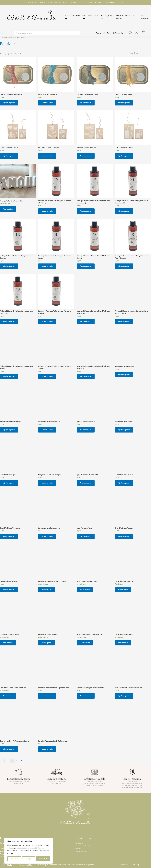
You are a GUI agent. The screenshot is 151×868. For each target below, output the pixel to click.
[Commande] (140, 53)
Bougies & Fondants (72, 16)
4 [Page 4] (21, 761)
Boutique (18, 38)
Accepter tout (43, 859)
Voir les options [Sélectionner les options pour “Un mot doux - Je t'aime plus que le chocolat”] (46, 589)
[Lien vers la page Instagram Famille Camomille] (138, 865)
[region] (29, 851)
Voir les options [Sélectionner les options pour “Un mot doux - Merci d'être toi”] (8, 643)
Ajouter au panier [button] (9, 103)
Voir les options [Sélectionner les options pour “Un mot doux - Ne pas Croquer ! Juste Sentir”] (85, 643)
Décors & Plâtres (107, 16)
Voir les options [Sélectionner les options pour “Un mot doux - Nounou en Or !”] (123, 643)
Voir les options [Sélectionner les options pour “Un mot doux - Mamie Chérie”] (123, 589)
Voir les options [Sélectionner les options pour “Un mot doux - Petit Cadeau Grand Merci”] (8, 696)
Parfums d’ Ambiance (90, 16)
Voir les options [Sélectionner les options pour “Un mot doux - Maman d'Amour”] (85, 589)
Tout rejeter (29, 859)
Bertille (4, 838)
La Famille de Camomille (7, 38)
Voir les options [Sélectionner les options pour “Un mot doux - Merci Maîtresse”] (46, 643)
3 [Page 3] (17, 761)
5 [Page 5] (26, 761)
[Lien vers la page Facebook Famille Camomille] (135, 865)
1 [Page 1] (7, 761)
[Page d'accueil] (32, 17)
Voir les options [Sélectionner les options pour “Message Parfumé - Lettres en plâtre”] (8, 209)
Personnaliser (14, 859)
